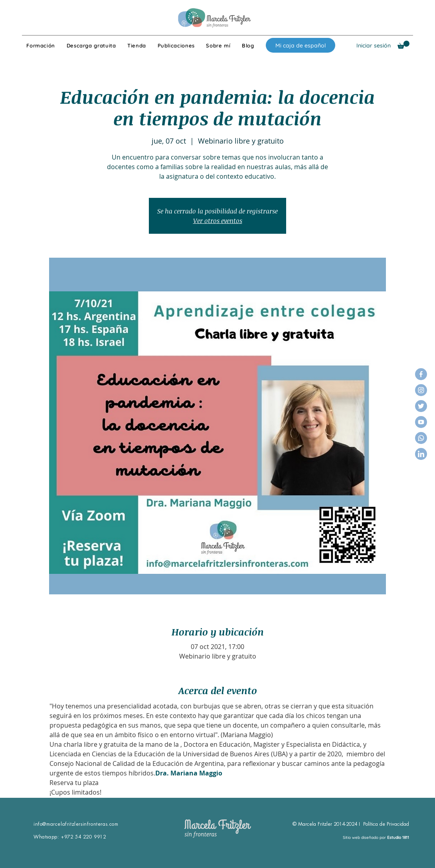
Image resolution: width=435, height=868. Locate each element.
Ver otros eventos (218, 221)
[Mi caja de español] (301, 45)
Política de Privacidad (386, 824)
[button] (403, 45)
